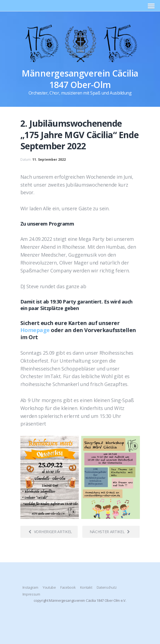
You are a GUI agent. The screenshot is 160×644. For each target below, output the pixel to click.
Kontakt (86, 587)
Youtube (49, 587)
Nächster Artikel (110, 532)
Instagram (30, 587)
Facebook (68, 587)
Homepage (35, 330)
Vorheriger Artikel (50, 532)
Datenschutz (107, 587)
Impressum (31, 594)
